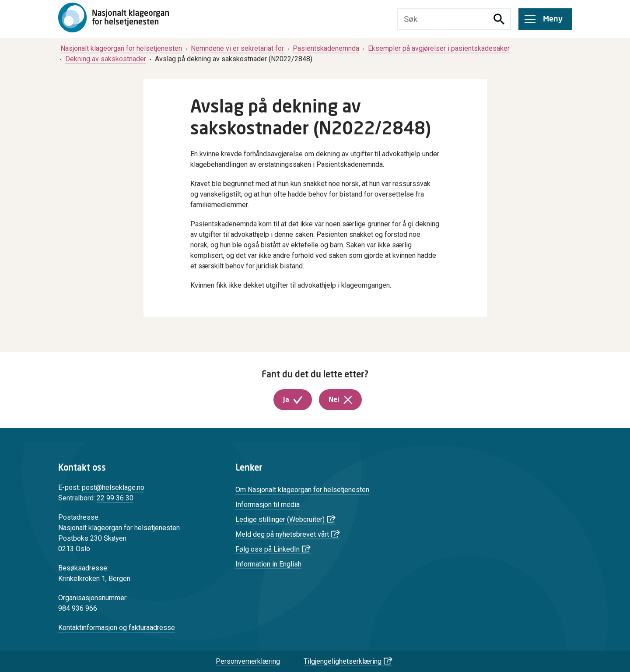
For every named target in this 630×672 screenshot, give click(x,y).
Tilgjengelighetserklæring (343, 661)
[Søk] (499, 19)
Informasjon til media (268, 505)
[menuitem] (121, 48)
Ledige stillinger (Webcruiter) (280, 519)
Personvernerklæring (248, 661)
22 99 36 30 (115, 498)
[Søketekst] (443, 19)
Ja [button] (286, 400)
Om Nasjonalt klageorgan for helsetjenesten (302, 490)
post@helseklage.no (113, 487)
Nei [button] (334, 400)
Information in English (268, 564)
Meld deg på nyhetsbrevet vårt (282, 534)
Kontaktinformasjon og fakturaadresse (117, 628)
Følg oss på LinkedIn (268, 549)
